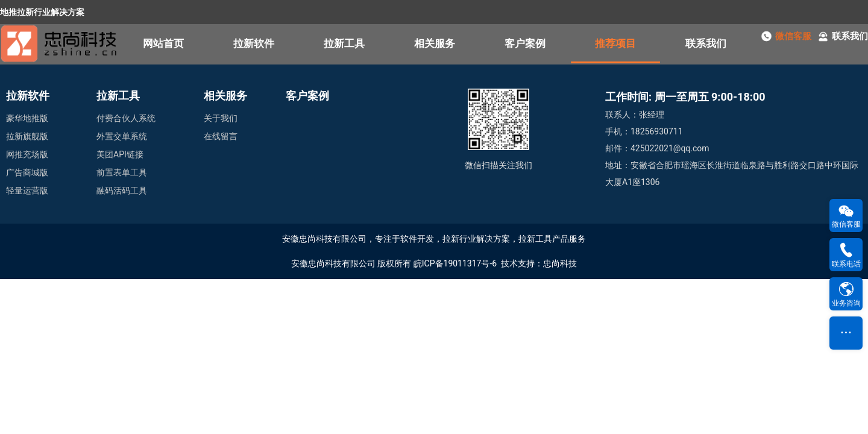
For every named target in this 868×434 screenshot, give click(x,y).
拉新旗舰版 (27, 136)
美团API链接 (120, 154)
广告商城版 (27, 172)
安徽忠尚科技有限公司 (333, 263)
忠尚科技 (560, 263)
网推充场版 (27, 154)
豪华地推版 (27, 118)
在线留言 (221, 136)
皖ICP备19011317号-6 (455, 263)
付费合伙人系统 (126, 118)
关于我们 (221, 118)
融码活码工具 (122, 190)
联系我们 (706, 43)
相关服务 (435, 43)
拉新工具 (344, 43)
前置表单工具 (122, 172)
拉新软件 (254, 43)
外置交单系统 (122, 136)
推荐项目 (615, 43)
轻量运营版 (27, 190)
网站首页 (163, 43)
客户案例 (525, 43)
